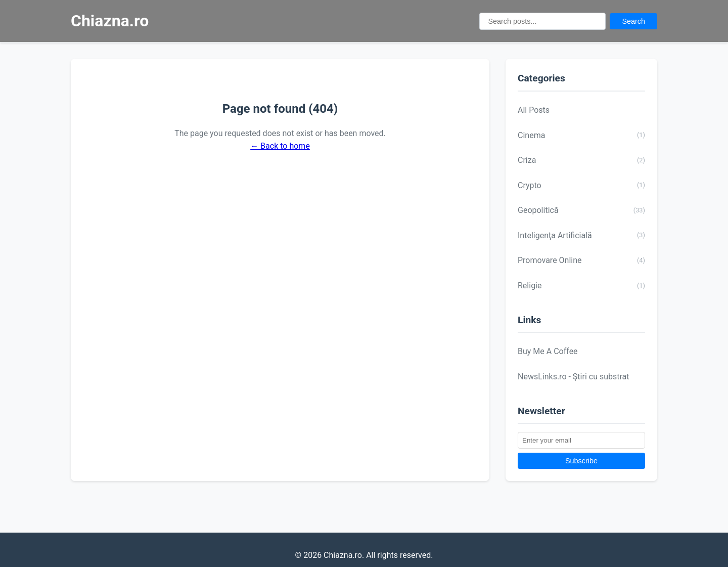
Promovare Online (581, 260)
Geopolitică (581, 210)
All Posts (534, 110)
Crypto (581, 185)
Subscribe (581, 461)
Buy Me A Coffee (548, 351)
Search (633, 21)
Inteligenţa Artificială (581, 235)
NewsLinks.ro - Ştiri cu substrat (574, 377)
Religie (581, 286)
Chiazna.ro (110, 21)
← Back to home (280, 146)
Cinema (581, 135)
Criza (581, 160)
